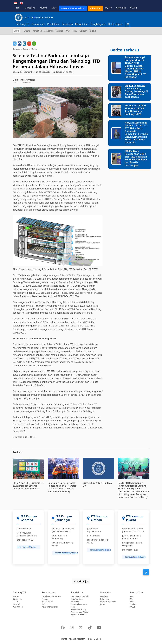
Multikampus (115, 24)
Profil (18, 8)
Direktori (16, 604)
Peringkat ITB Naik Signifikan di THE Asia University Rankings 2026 (135, 110)
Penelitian (67, 24)
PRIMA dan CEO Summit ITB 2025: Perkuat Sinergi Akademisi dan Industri (28, 486)
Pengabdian (82, 24)
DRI (131, 599)
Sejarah (16, 596)
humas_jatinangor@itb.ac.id (65, 553)
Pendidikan (53, 24)
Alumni (43, 8)
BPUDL (132, 607)
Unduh (15, 602)
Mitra (54, 8)
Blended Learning (78, 609)
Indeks (93, 31)
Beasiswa (75, 602)
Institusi (60, 31)
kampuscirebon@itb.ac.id (100, 550)
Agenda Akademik (79, 615)
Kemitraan (134, 604)
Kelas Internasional (50, 607)
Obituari (83, 31)
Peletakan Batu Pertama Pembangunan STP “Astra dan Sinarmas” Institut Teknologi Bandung (62, 487)
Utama (27, 31)
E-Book (97, 639)
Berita (26, 49)
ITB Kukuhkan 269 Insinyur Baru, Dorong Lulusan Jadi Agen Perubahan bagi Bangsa (136, 91)
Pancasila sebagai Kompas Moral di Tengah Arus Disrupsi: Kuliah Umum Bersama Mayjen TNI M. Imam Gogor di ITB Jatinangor (135, 67)
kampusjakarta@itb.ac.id (135, 557)
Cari (134, 8)
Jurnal (103, 604)
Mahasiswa (30, 8)
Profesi (45, 599)
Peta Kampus (18, 607)
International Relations (73, 8)
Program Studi (77, 599)
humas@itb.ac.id (27, 547)
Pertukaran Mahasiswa (51, 596)
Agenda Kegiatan (77, 639)
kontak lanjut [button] (81, 581)
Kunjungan (17, 599)
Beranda (16, 49)
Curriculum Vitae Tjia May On (97, 484)
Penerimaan (38, 24)
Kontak (121, 8)
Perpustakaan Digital (80, 612)
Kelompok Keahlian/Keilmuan (108, 600)
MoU (75, 31)
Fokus (90, 639)
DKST (132, 596)
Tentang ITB (23, 24)
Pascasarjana (47, 602)
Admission (95, 8)
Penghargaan (98, 24)
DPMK (132, 602)
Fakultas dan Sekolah (80, 596)
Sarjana (45, 604)
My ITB (108, 8)
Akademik (49, 31)
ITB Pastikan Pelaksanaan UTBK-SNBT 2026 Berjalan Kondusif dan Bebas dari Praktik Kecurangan (136, 158)
